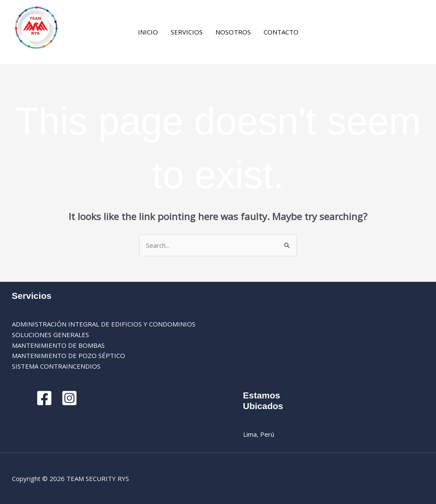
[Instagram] (330, 33)
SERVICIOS (187, 32)
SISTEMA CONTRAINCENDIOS (56, 366)
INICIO (148, 32)
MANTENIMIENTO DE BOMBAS (58, 345)
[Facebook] (318, 33)
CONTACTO (281, 32)
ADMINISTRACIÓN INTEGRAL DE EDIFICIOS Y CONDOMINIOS (104, 324)
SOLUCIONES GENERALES (50, 335)
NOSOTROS (233, 32)
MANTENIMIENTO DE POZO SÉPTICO (69, 355)
